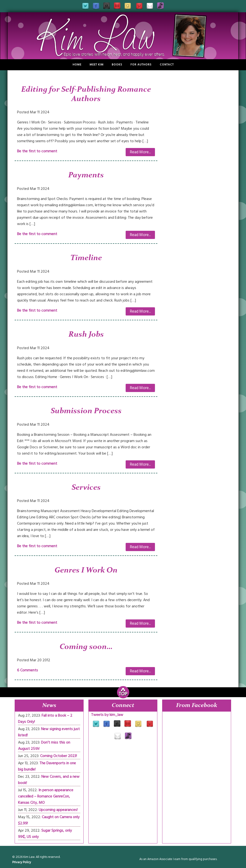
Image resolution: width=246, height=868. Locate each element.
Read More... (140, 152)
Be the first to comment (37, 151)
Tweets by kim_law (107, 715)
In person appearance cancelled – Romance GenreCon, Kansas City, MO (46, 796)
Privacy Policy (22, 862)
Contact (167, 65)
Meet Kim (97, 65)
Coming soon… (86, 647)
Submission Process (86, 411)
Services (86, 488)
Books (117, 65)
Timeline (86, 258)
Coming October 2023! (58, 756)
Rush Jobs (86, 335)
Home (77, 65)
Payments (86, 175)
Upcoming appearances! (58, 810)
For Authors (141, 65)
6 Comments (28, 670)
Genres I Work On (86, 571)
